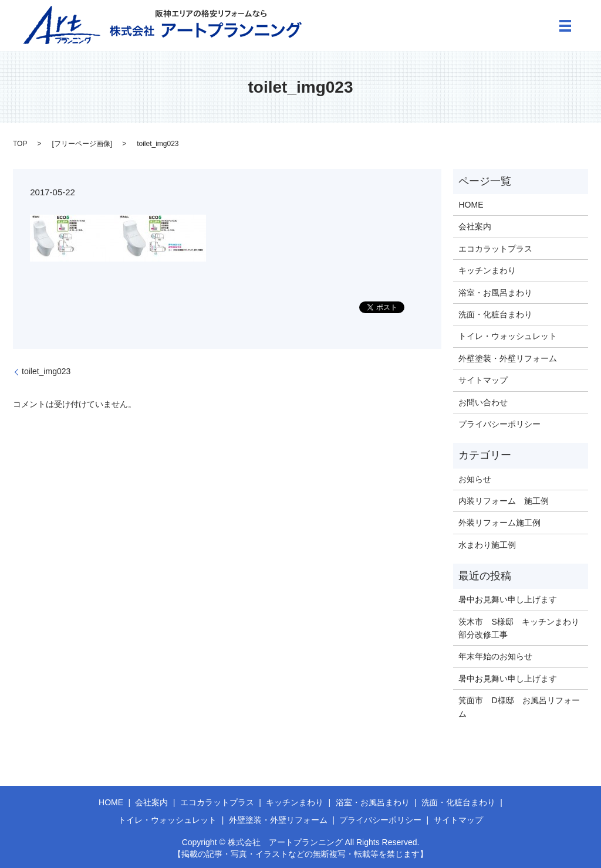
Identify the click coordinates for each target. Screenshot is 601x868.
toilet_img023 (46, 371)
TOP (20, 144)
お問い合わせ (483, 402)
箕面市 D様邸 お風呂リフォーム (519, 707)
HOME (471, 205)
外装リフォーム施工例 (499, 523)
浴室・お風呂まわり (495, 293)
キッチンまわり (487, 270)
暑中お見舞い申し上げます (508, 599)
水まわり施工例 (487, 545)
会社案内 (475, 226)
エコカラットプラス (495, 249)
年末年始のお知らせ (495, 656)
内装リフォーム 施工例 (504, 501)
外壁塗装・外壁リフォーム (508, 358)
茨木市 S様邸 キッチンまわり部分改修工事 (519, 628)
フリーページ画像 (82, 144)
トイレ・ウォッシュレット (508, 336)
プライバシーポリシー (499, 424)
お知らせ (475, 479)
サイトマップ (483, 380)
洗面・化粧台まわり (495, 314)
